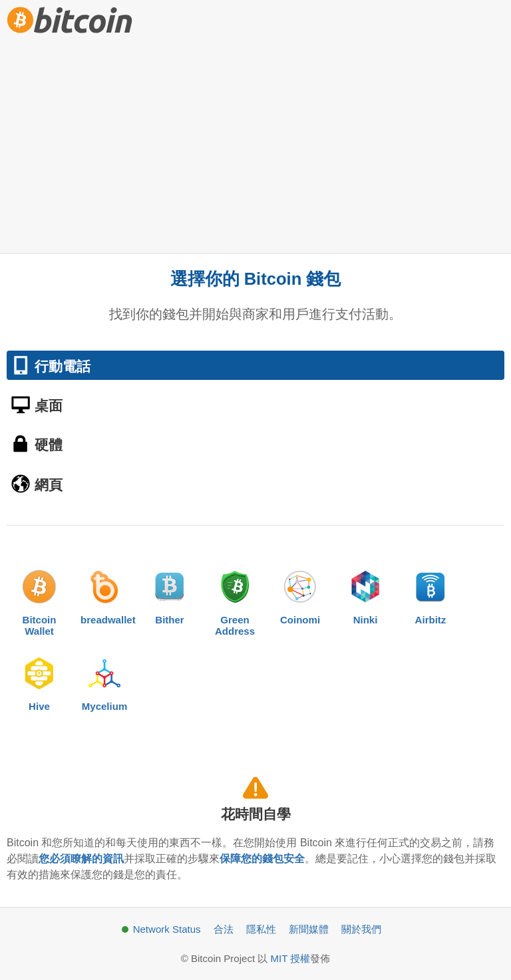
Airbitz (430, 594)
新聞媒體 (309, 929)
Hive (39, 681)
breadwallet (104, 594)
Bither (170, 594)
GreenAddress (235, 599)
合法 (224, 929)
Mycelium (104, 681)
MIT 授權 (290, 958)
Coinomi (300, 594)
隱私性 (261, 929)
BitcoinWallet (39, 599)
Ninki (365, 594)
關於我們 (361, 929)
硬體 (49, 445)
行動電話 (63, 366)
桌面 (49, 406)
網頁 (49, 485)
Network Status (167, 929)
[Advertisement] (255, 140)
